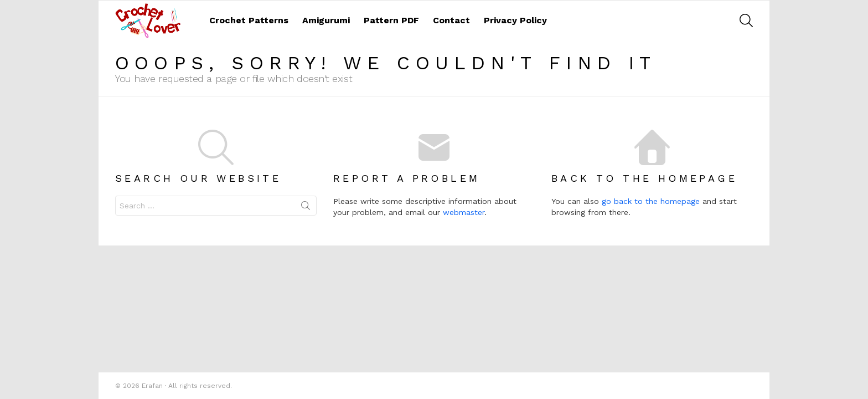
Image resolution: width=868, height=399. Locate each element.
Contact (451, 20)
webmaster (464, 212)
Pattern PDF (391, 20)
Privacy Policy (515, 20)
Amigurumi (326, 20)
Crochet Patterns (249, 20)
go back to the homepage (651, 201)
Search (306, 208)
